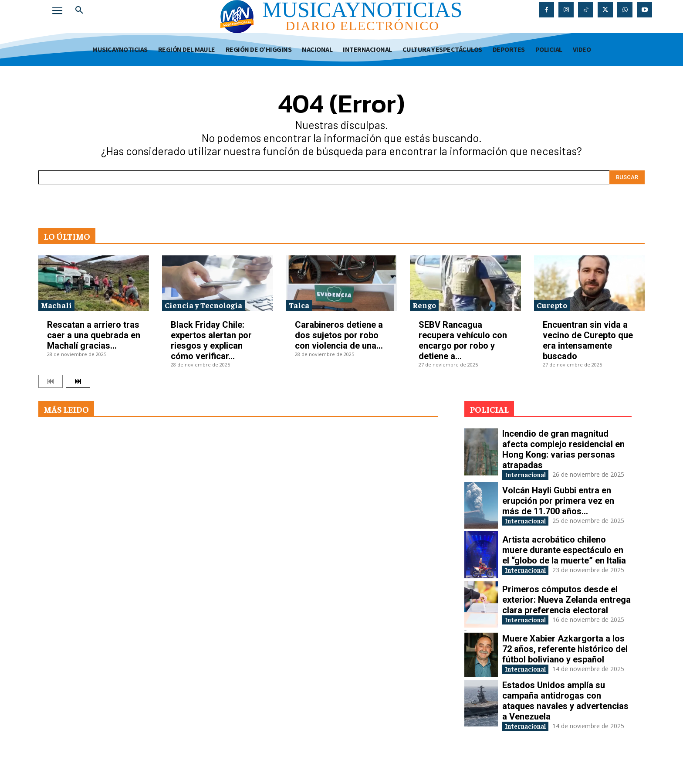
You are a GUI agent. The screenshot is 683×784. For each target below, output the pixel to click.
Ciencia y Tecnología (203, 305)
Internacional (532, 475)
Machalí (56, 305)
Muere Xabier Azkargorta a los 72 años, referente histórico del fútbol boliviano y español (565, 662)
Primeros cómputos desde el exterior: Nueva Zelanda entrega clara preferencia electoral (566, 610)
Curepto (552, 305)
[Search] (627, 177)
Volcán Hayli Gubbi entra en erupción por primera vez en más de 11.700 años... (558, 506)
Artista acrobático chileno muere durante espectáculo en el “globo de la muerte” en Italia (564, 558)
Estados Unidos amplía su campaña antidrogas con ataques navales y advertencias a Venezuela (565, 719)
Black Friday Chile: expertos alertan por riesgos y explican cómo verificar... (211, 340)
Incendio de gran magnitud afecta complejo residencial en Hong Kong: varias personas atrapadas (563, 449)
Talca (299, 305)
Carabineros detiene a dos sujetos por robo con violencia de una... (339, 335)
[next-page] (78, 381)
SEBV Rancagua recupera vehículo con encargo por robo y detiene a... (463, 340)
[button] (79, 10)
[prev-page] (51, 381)
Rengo (424, 305)
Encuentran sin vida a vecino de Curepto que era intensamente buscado (588, 340)
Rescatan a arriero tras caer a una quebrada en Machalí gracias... (94, 335)
